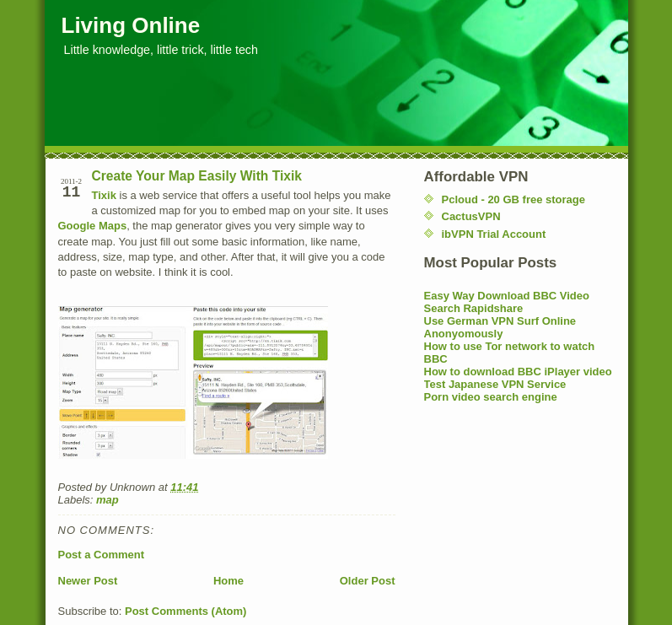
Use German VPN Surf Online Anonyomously (500, 327)
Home (228, 581)
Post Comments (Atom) (185, 611)
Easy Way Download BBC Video (507, 296)
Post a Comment (102, 555)
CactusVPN (471, 216)
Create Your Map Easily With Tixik (197, 176)
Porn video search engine (491, 397)
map (108, 500)
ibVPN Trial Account (494, 234)
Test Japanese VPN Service (495, 384)
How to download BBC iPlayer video (518, 372)
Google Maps (93, 226)
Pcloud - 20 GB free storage (514, 199)
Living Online (131, 25)
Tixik (104, 195)
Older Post (368, 581)
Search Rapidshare (474, 308)
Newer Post (88, 581)
